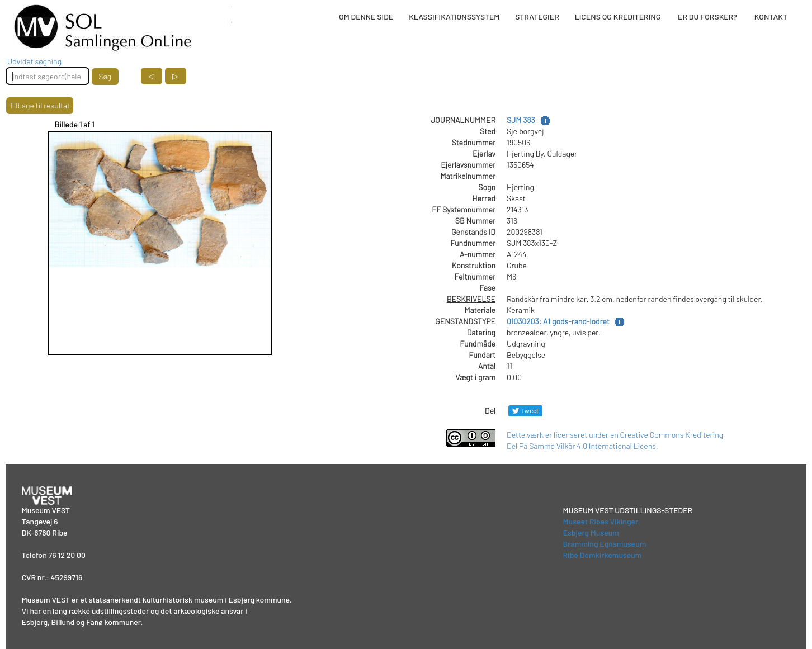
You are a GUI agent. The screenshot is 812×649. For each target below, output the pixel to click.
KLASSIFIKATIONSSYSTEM (454, 16)
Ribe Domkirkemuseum (603, 555)
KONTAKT (771, 16)
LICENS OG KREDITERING (618, 16)
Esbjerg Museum (591, 532)
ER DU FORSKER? (707, 16)
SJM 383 (521, 120)
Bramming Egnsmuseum (605, 544)
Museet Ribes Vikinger (601, 521)
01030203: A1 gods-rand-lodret (558, 321)
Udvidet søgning (34, 61)
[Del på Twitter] (525, 411)
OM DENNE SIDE (366, 16)
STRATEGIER (537, 16)
